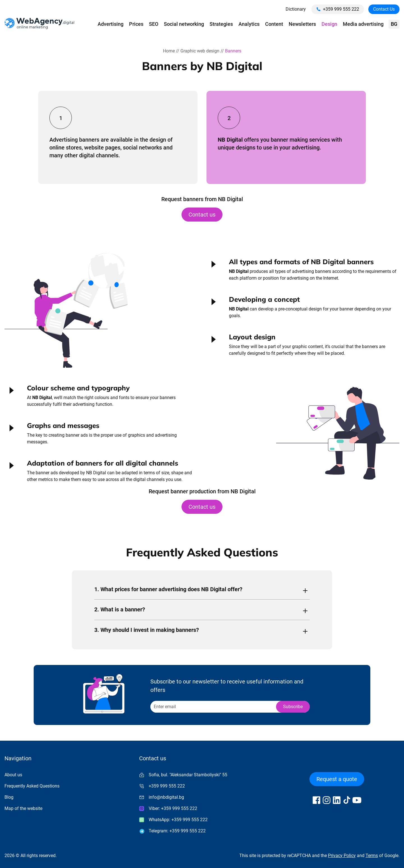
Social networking (184, 24)
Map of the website (23, 808)
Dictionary (296, 9)
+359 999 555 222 (338, 9)
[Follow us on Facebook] (316, 800)
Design (329, 24)
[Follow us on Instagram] (327, 800)
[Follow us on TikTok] (347, 800)
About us (13, 775)
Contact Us (384, 9)
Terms (372, 856)
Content (274, 24)
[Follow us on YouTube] (357, 800)
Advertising (111, 24)
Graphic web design (200, 51)
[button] (303, 272)
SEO (154, 24)
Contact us (202, 215)
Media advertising (363, 24)
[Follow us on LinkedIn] (337, 800)
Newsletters (302, 24)
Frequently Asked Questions (32, 786)
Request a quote (337, 779)
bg (394, 24)
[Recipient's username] (213, 707)
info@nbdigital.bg (166, 797)
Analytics (249, 24)
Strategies (221, 24)
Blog (9, 797)
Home (169, 51)
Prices (136, 24)
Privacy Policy (342, 856)
